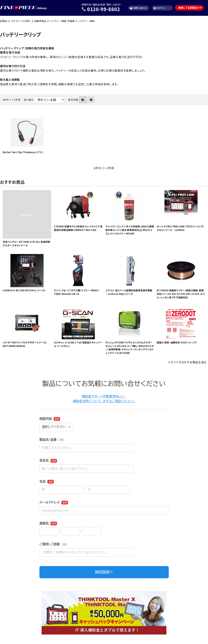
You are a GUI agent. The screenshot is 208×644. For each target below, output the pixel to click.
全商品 (4, 21)
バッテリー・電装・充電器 (62, 21)
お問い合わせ (138, 8)
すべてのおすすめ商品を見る (189, 362)
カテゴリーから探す (21, 21)
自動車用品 (40, 21)
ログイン (159, 8)
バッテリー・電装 (86, 21)
